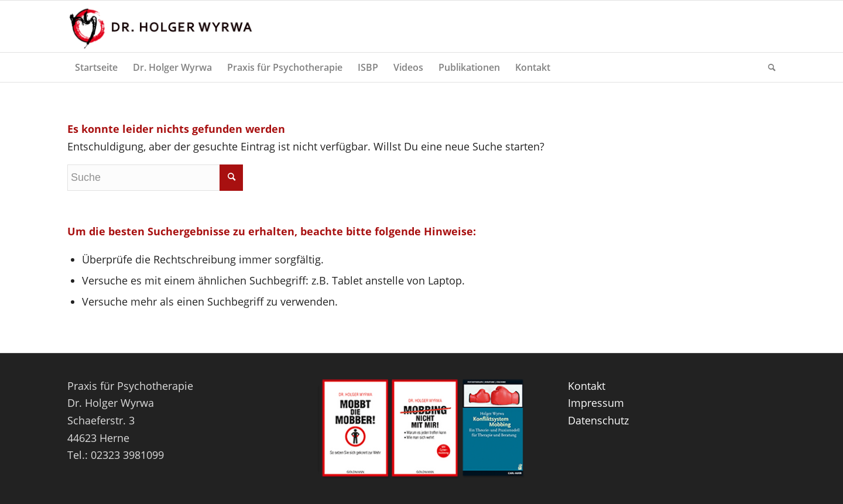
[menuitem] (96, 67)
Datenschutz (598, 420)
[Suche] (768, 67)
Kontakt (587, 386)
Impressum (596, 403)
